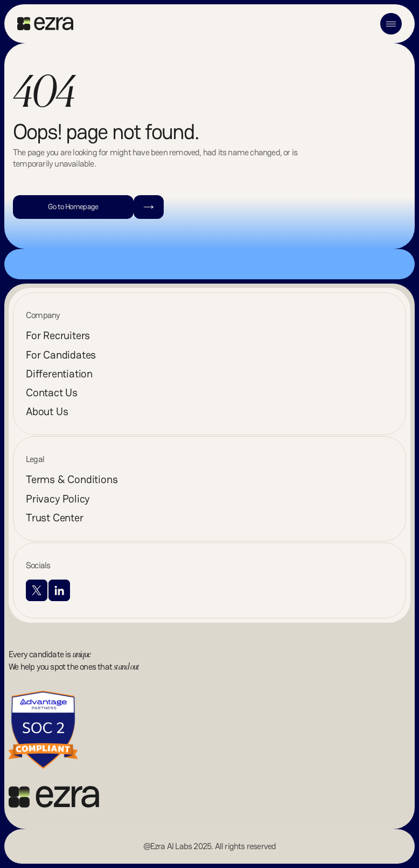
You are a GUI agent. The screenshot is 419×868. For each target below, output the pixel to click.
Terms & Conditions (72, 479)
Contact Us (52, 392)
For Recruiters (58, 335)
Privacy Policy (58, 499)
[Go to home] (45, 24)
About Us (47, 411)
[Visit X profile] (37, 590)
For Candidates (61, 355)
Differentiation (59, 374)
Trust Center (55, 518)
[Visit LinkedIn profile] (59, 590)
